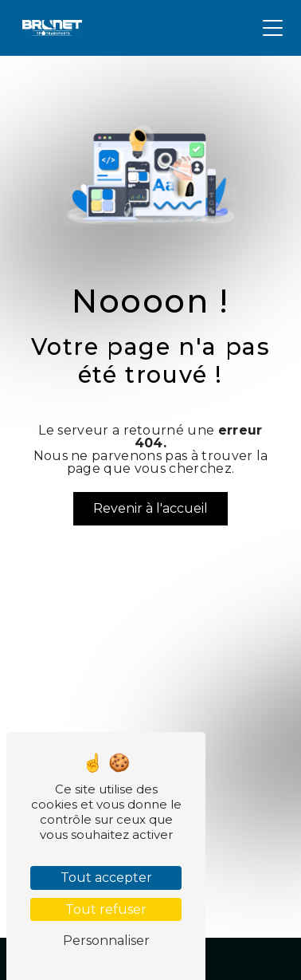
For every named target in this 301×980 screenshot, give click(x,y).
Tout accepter (106, 878)
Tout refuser (106, 909)
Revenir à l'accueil (150, 508)
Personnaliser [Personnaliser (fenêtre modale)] (106, 941)
